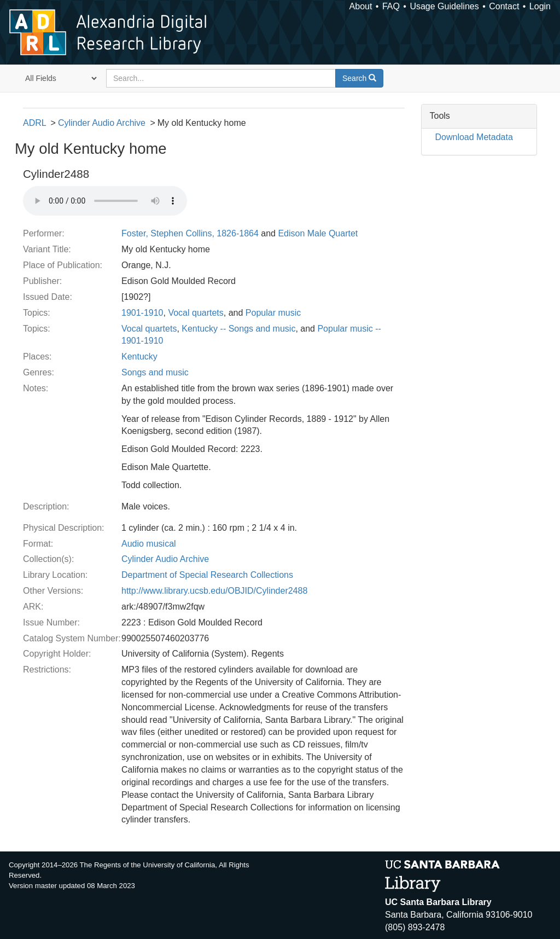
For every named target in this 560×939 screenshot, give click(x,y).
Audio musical (149, 544)
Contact (504, 6)
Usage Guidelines (444, 6)
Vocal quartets (196, 313)
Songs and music (155, 372)
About (361, 6)
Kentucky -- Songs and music (238, 329)
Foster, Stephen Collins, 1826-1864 (190, 233)
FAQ (391, 6)
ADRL (34, 123)
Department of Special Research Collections (207, 575)
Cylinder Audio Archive (102, 123)
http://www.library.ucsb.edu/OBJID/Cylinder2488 (214, 591)
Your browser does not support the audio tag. (105, 201)
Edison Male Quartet (318, 233)
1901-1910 (142, 313)
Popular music (273, 313)
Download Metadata (474, 137)
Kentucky (139, 357)
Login (540, 6)
